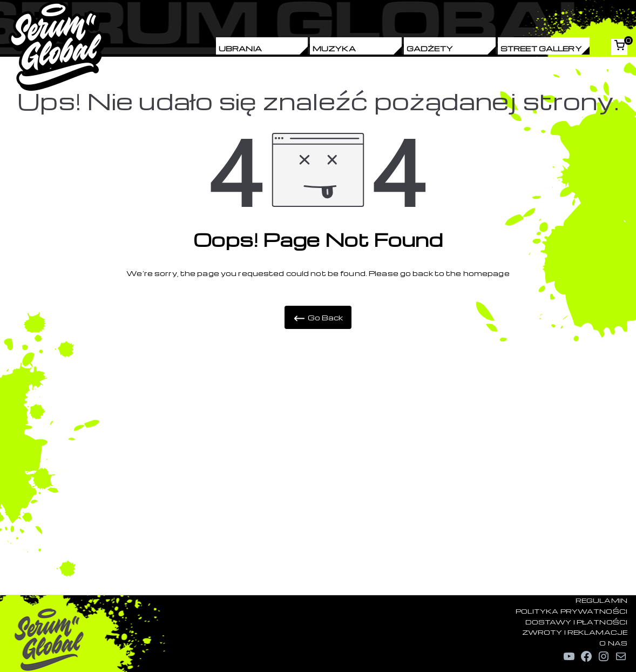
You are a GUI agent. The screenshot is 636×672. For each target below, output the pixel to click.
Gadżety (430, 48)
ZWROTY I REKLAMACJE (575, 632)
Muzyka (334, 48)
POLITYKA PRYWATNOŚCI (571, 611)
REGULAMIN (601, 600)
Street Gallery (541, 48)
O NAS (613, 643)
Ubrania (240, 48)
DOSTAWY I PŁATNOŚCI (576, 622)
